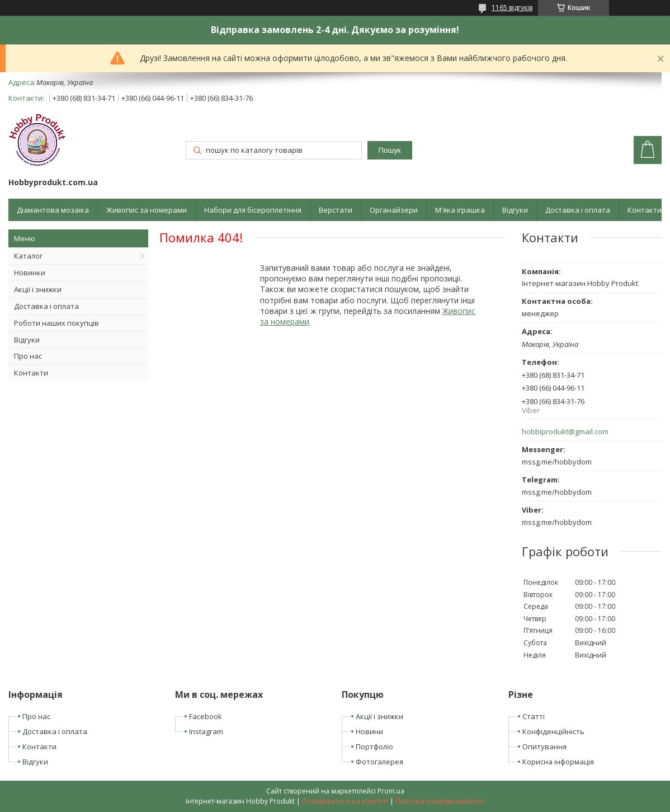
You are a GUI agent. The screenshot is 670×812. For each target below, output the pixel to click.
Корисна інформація (558, 762)
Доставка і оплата (578, 210)
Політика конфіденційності (440, 801)
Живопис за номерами (147, 210)
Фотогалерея (379, 762)
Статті (534, 716)
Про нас (28, 356)
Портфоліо (374, 747)
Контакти (645, 210)
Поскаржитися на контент (345, 801)
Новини (369, 731)
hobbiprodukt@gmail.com (565, 432)
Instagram (206, 731)
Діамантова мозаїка (53, 210)
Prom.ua (391, 791)
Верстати (336, 210)
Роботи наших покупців (56, 323)
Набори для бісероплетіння (253, 210)
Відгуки (515, 210)
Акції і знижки (38, 289)
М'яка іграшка (460, 210)
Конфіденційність (553, 731)
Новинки (30, 273)
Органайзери (394, 210)
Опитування (544, 747)
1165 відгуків (512, 8)
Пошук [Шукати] (390, 150)
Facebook (206, 716)
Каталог (28, 256)
